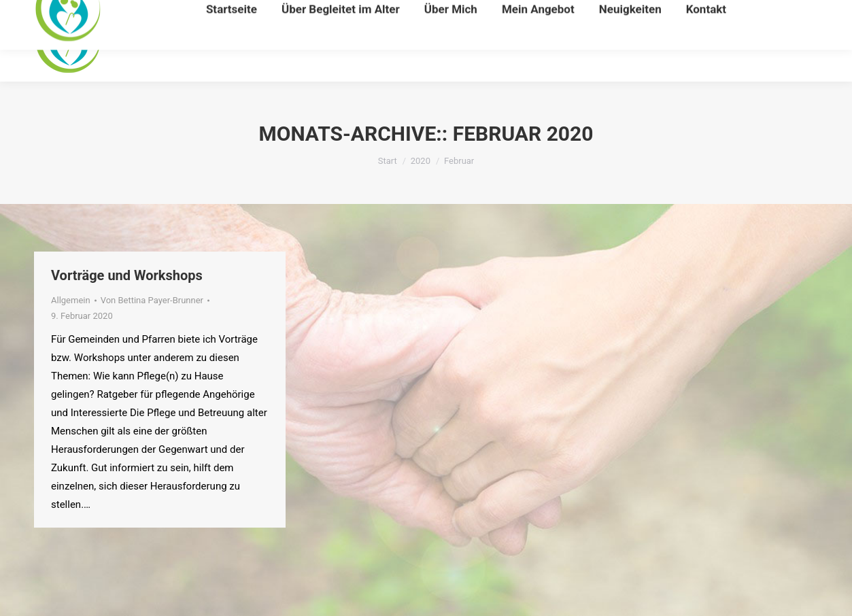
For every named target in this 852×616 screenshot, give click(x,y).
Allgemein (71, 300)
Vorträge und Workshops (127, 275)
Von (152, 300)
